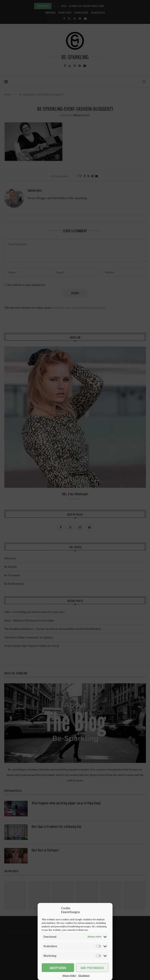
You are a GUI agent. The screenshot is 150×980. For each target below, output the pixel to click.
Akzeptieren (58, 968)
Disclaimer (84, 975)
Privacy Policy (70, 975)
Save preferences (92, 968)
